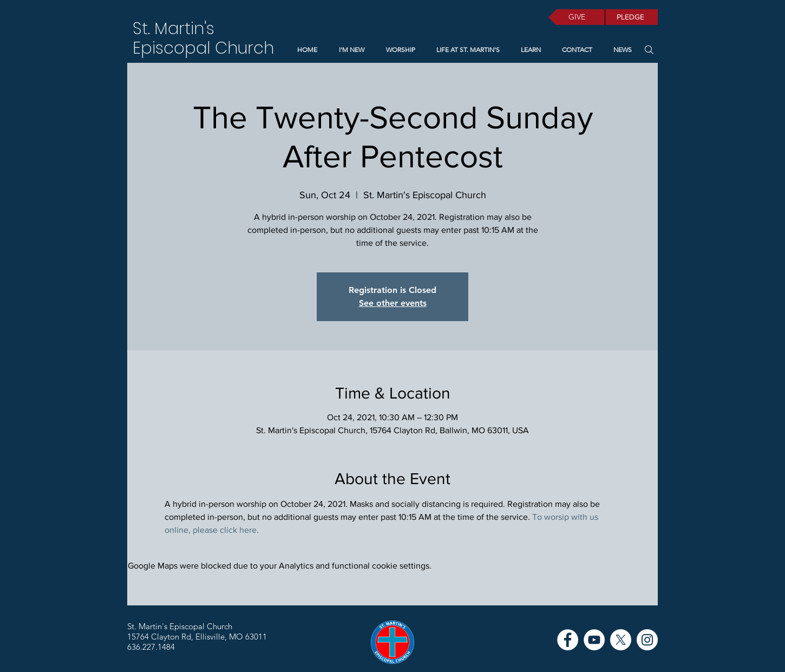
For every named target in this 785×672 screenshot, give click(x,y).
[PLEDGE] (631, 17)
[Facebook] (568, 640)
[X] (621, 640)
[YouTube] (594, 640)
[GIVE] (577, 17)
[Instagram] (647, 640)
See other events (393, 303)
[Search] (649, 50)
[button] (528, 50)
